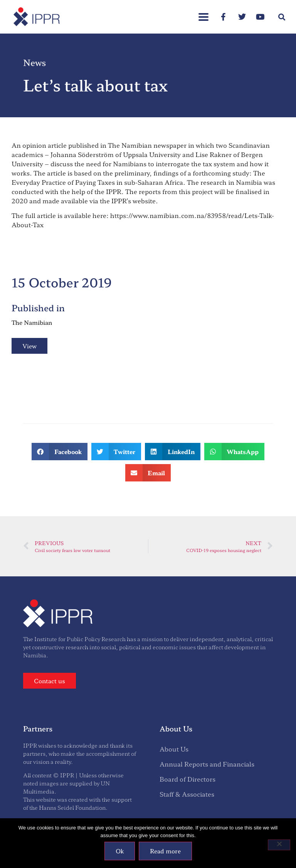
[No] (279, 845)
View (29, 346)
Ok (120, 851)
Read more (165, 851)
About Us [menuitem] (174, 749)
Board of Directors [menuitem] (188, 779)
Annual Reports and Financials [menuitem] (207, 764)
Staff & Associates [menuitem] (187, 794)
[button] (282, 17)
